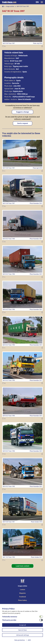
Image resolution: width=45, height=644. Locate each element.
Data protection (20, 640)
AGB (29, 640)
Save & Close (22, 630)
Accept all (23, 625)
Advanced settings (23, 635)
